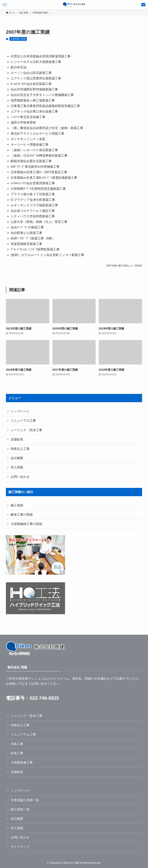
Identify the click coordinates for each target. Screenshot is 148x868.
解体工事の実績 (22, 515)
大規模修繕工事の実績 (26, 524)
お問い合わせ (20, 477)
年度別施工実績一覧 (25, 800)
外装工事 (17, 753)
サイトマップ (20, 847)
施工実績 (17, 505)
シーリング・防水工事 (26, 430)
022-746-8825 (44, 698)
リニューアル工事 (23, 421)
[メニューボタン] (5, 5)
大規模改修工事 (22, 762)
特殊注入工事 (20, 449)
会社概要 (17, 458)
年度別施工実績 (18, 39)
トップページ (20, 411)
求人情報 (17, 467)
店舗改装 (17, 439)
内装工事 (17, 744)
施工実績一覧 (20, 809)
